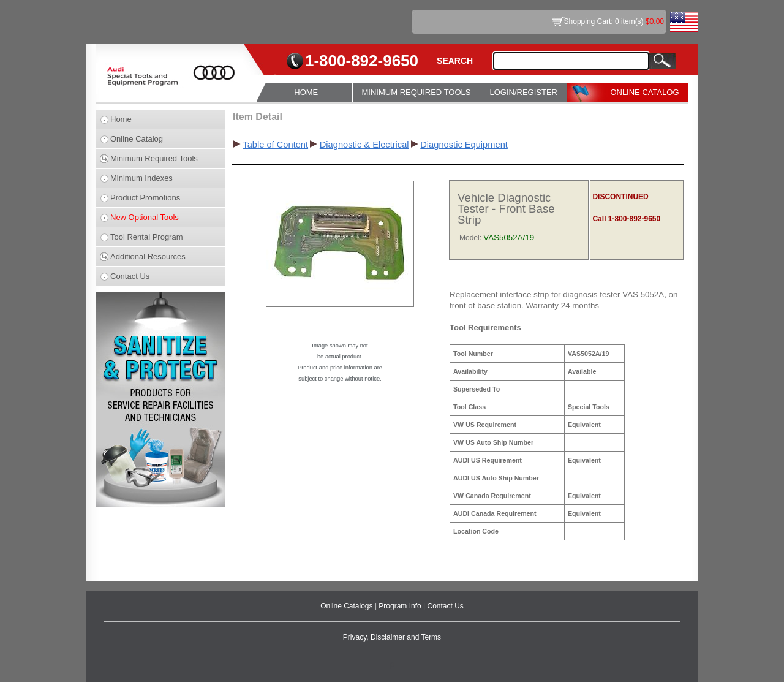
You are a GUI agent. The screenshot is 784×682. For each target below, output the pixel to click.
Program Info (401, 606)
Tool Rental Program (147, 237)
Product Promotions (145, 198)
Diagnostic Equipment (464, 145)
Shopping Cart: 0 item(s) (604, 21)
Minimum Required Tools (154, 158)
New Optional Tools (145, 217)
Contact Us (130, 276)
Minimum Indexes (141, 178)
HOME (306, 92)
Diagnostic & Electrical (364, 145)
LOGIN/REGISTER (523, 92)
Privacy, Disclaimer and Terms (392, 637)
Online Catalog (137, 139)
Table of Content (275, 145)
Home (121, 119)
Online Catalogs (348, 606)
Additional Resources (148, 256)
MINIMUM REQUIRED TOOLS (417, 92)
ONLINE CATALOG (644, 92)
